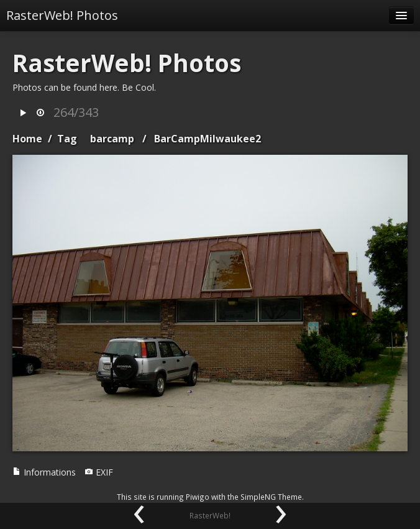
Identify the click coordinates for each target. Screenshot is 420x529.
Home (27, 139)
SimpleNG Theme (271, 497)
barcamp (112, 139)
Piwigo (198, 497)
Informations (44, 472)
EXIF (99, 472)
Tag (67, 139)
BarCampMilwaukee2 (208, 139)
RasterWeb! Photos (62, 15)
